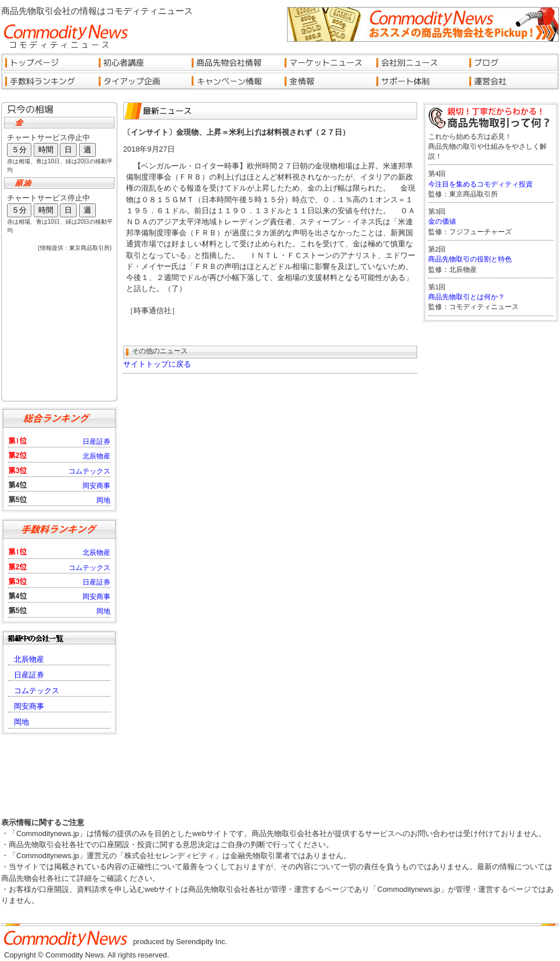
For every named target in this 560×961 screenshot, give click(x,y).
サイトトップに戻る (157, 364)
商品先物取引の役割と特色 (470, 259)
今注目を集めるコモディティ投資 (480, 184)
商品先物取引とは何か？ (466, 297)
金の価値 (442, 221)
